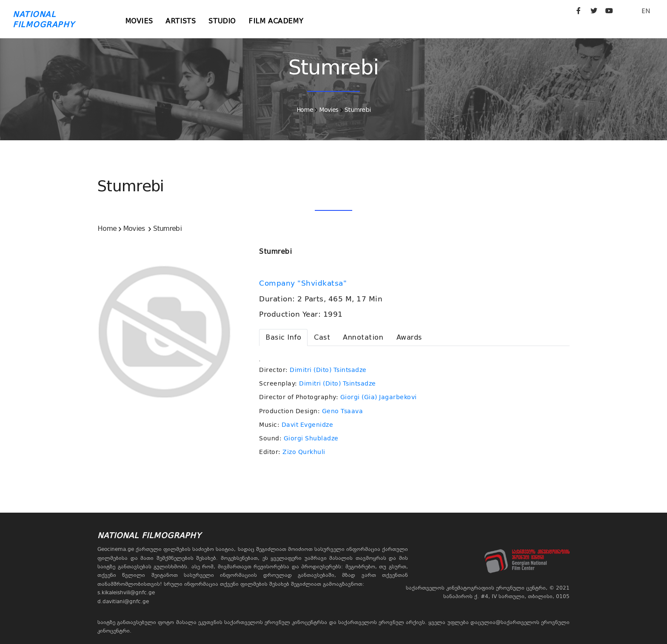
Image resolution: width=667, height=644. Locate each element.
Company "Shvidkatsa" (304, 283)
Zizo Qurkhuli (304, 452)
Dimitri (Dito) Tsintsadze (328, 370)
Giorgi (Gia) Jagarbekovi (379, 397)
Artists (181, 21)
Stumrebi (358, 110)
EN (646, 11)
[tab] (283, 338)
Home (305, 110)
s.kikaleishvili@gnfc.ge (126, 593)
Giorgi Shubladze (311, 438)
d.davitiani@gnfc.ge (123, 601)
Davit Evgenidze (308, 425)
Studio (222, 21)
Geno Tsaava (343, 411)
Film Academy (276, 21)
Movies (139, 21)
